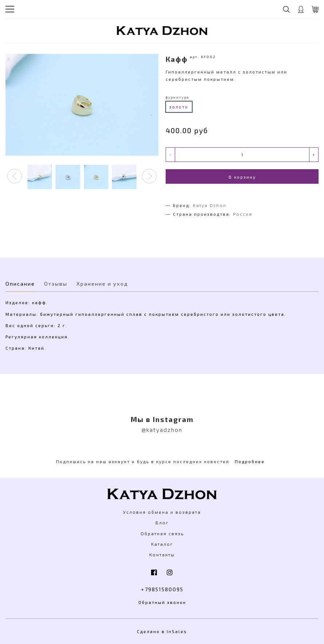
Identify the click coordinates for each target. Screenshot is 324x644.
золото (179, 107)
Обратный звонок (162, 602)
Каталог (162, 544)
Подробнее (250, 461)
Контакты (162, 554)
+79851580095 (162, 589)
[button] (15, 176)
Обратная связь (162, 533)
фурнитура (177, 97)
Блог (162, 522)
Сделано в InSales (162, 631)
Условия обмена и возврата (162, 512)
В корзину (242, 177)
